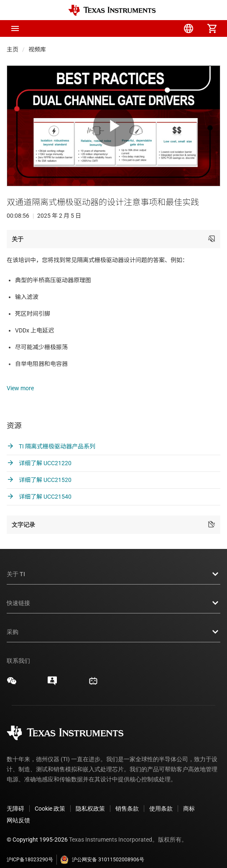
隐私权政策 (90, 798)
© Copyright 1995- (37, 829)
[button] (15, 28)
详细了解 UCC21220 (39, 453)
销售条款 (127, 798)
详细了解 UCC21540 (39, 487)
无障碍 (15, 798)
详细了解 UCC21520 (39, 470)
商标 (189, 798)
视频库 (37, 49)
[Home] (112, 10)
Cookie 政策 (50, 798)
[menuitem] (142, 28)
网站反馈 (18, 810)
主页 (13, 49)
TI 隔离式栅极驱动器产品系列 (51, 436)
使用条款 (161, 798)
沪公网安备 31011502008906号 (102, 850)
